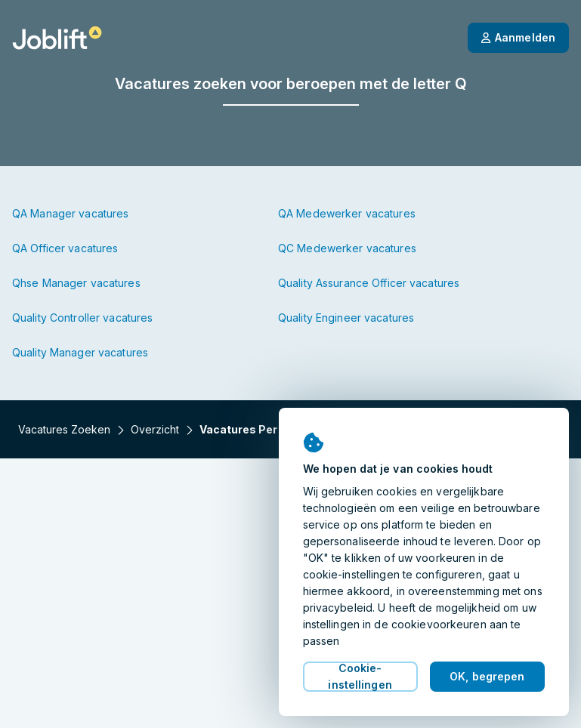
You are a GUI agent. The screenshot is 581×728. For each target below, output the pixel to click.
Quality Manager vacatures (80, 352)
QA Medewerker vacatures (347, 213)
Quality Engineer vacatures (346, 318)
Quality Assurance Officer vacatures (369, 283)
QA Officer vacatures (65, 248)
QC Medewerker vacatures (347, 248)
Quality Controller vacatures (82, 318)
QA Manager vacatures (70, 213)
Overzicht (155, 429)
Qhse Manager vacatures (76, 283)
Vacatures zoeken (64, 429)
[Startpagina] (57, 38)
